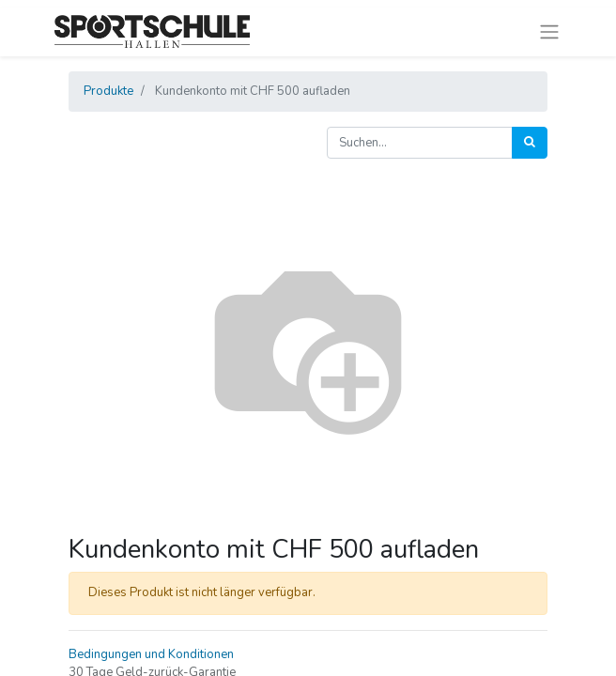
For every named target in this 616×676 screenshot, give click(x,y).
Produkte (108, 91)
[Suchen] (530, 143)
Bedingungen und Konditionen (151, 654)
